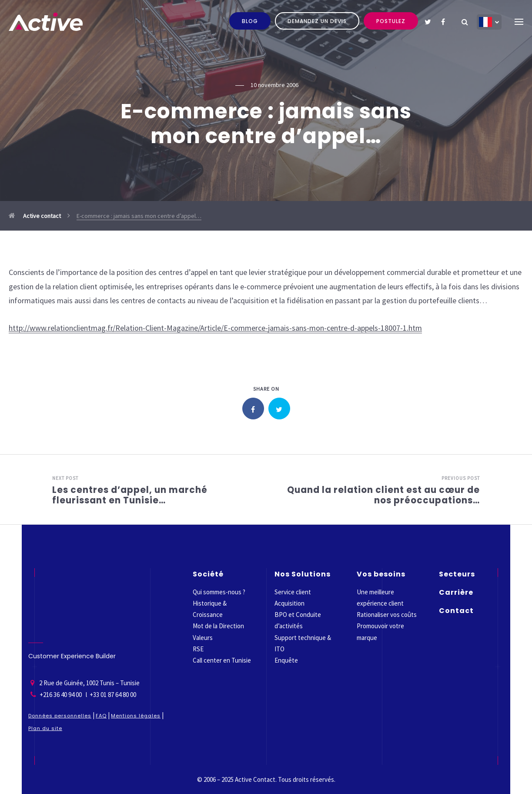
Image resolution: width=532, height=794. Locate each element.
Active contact (35, 216)
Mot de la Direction (218, 626)
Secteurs (457, 574)
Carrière (456, 592)
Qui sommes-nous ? (219, 592)
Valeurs (203, 638)
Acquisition (289, 603)
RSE (198, 649)
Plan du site (45, 728)
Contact (456, 611)
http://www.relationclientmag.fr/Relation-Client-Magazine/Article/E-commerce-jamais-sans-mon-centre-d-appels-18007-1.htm (215, 328)
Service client (293, 592)
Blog (250, 21)
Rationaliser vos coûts (387, 615)
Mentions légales (136, 716)
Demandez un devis (317, 21)
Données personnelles (60, 716)
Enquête (286, 660)
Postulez (391, 21)
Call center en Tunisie (222, 660)
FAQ (101, 716)
